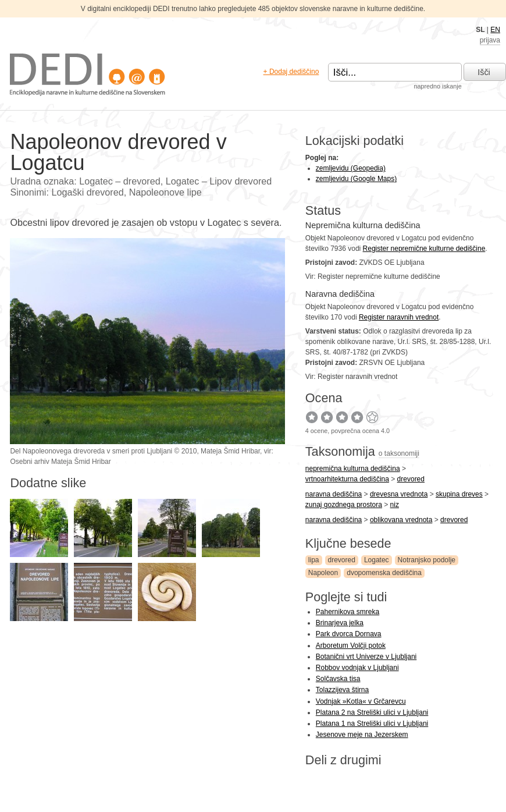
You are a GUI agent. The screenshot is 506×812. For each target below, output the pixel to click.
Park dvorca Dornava (349, 634)
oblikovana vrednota (401, 520)
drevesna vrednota (399, 494)
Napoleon (323, 573)
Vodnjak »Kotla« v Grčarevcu (361, 701)
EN (495, 30)
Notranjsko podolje (427, 560)
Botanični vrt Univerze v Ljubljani (366, 657)
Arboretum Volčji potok (351, 646)
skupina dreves (459, 494)
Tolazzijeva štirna (342, 690)
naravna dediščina (334, 494)
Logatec (377, 560)
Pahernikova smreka (348, 612)
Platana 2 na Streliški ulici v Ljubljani (372, 712)
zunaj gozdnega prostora (344, 505)
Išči (484, 72)
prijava (490, 40)
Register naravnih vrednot (399, 317)
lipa (314, 560)
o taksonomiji (399, 453)
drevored (411, 479)
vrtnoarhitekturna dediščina (347, 479)
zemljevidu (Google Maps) (356, 179)
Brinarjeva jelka (340, 623)
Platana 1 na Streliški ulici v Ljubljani (372, 724)
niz (395, 505)
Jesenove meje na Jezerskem (362, 735)
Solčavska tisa (338, 679)
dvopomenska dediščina (384, 573)
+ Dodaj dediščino (291, 72)
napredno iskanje (437, 86)
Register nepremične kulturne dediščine (424, 249)
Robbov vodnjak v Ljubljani (357, 668)
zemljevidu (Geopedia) (351, 168)
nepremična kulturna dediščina (353, 469)
